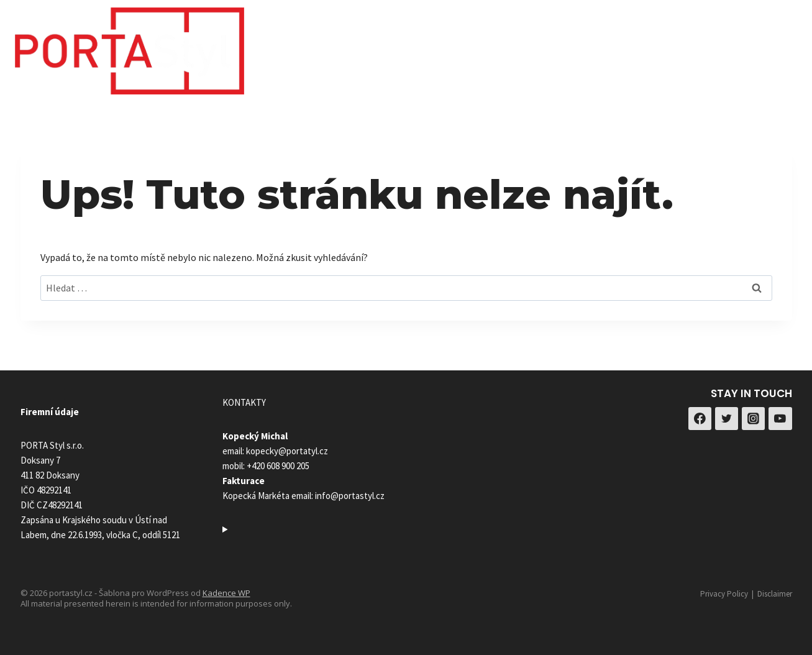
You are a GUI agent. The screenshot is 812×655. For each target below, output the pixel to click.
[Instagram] (783, 48)
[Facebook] (752, 48)
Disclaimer (775, 594)
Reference (613, 48)
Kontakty (687, 48)
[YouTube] (780, 419)
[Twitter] (727, 419)
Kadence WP (226, 593)
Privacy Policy (724, 594)
